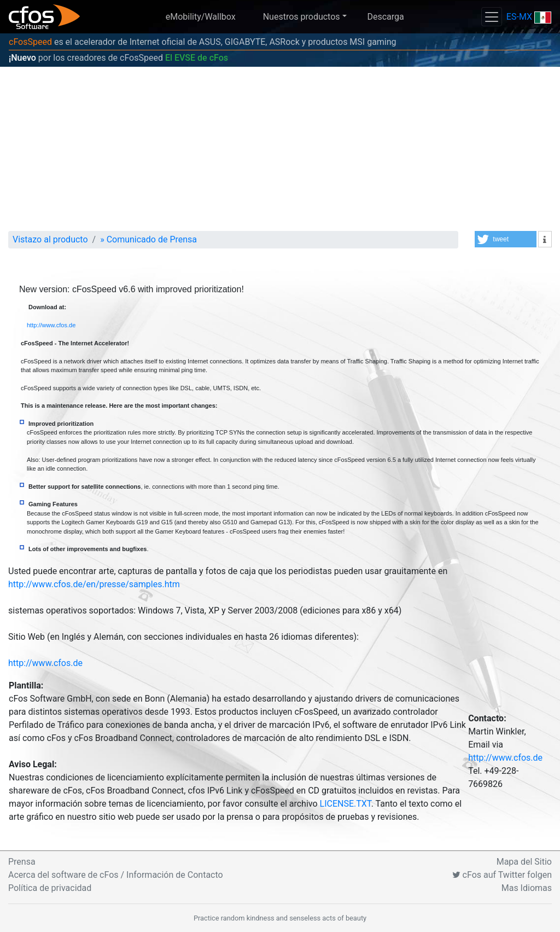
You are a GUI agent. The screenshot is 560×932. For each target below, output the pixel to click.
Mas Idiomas (527, 888)
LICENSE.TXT (346, 804)
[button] (506, 239)
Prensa (22, 862)
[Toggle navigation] (492, 17)
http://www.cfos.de (51, 325)
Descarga (385, 17)
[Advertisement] (280, 149)
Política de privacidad (50, 888)
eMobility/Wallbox (201, 17)
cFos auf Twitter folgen (502, 875)
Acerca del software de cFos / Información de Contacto (116, 875)
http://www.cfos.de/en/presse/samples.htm (94, 584)
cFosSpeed (30, 42)
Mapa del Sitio (524, 862)
